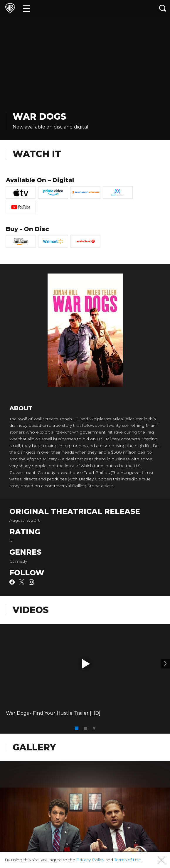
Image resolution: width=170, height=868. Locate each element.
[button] (86, 664)
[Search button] (163, 8)
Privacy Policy (90, 860)
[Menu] (27, 8)
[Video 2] (165, 664)
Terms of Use (128, 860)
